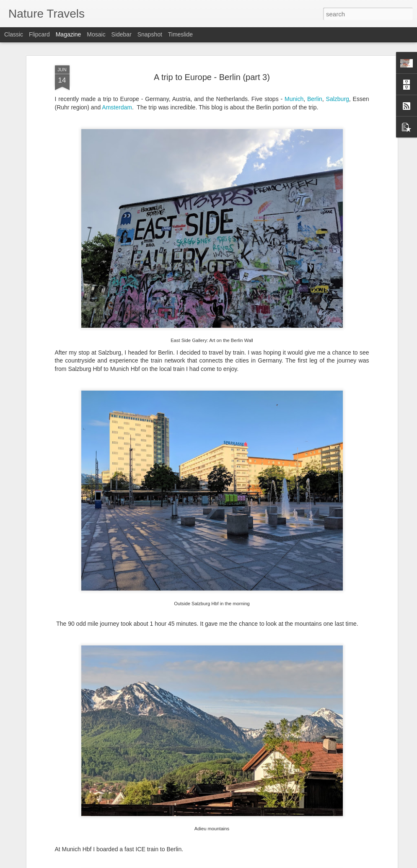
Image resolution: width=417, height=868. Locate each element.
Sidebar (122, 34)
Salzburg (338, 99)
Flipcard (39, 34)
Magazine (69, 34)
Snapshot (150, 34)
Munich (294, 99)
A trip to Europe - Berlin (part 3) (212, 77)
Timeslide (180, 34)
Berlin (315, 99)
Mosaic (96, 34)
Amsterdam (117, 107)
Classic (14, 34)
